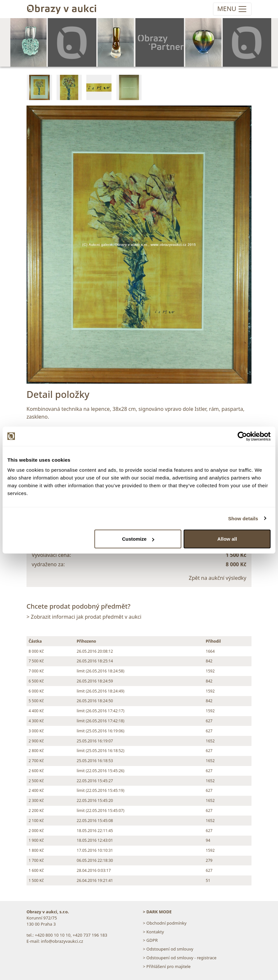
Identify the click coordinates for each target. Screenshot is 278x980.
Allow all (227, 539)
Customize (138, 539)
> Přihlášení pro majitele (167, 966)
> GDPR (150, 940)
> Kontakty (153, 932)
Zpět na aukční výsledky (218, 578)
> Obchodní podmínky (165, 923)
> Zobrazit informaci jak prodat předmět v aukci (84, 617)
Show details (243, 518)
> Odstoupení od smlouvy (168, 949)
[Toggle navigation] (232, 9)
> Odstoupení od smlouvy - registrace (180, 958)
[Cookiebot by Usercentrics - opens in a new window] (242, 436)
